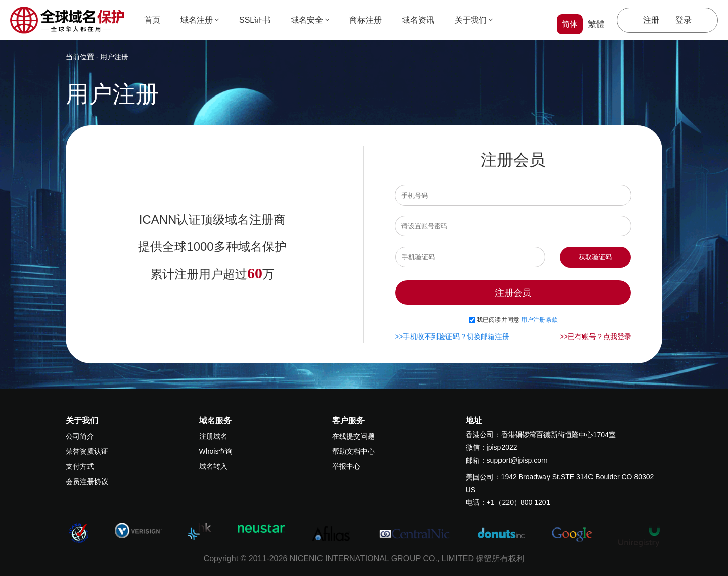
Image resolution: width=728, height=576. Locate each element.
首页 (152, 20)
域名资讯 (418, 20)
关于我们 (474, 20)
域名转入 (213, 466)
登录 (684, 20)
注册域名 (213, 436)
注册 (651, 20)
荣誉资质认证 (87, 451)
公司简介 (80, 436)
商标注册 (366, 20)
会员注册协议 (87, 482)
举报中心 (346, 466)
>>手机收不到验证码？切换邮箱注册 (452, 337)
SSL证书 (255, 20)
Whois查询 (216, 451)
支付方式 (80, 466)
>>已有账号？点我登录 (596, 337)
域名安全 (310, 20)
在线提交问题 (353, 436)
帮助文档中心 (353, 451)
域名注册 (200, 20)
